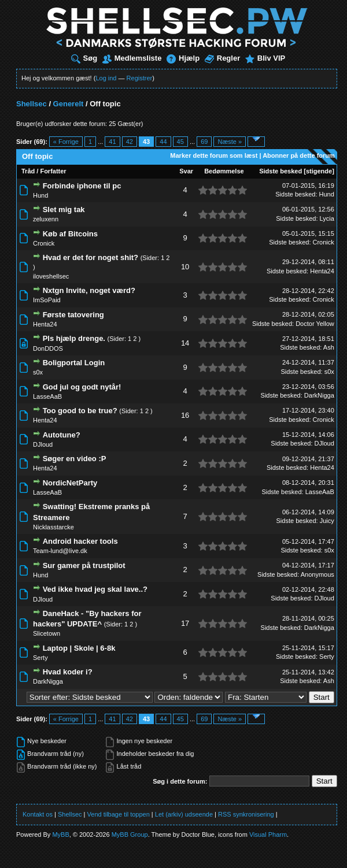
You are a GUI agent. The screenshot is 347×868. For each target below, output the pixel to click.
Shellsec (32, 104)
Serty (40, 658)
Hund (40, 195)
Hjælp (183, 58)
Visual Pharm (268, 834)
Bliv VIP (265, 58)
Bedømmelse (224, 171)
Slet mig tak (64, 209)
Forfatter (53, 171)
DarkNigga (319, 395)
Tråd (28, 171)
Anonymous (318, 574)
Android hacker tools (80, 541)
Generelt (69, 104)
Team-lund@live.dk (60, 551)
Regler (222, 58)
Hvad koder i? (68, 672)
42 (130, 142)
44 (163, 142)
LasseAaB (47, 396)
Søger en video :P (75, 459)
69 (204, 142)
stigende (319, 171)
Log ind (106, 78)
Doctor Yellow (315, 324)
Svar (186, 171)
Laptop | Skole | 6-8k (79, 648)
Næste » (230, 142)
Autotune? (62, 435)
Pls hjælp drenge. (74, 338)
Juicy (327, 521)
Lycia (327, 218)
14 (185, 343)
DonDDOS (48, 348)
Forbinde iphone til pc (82, 186)
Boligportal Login (74, 363)
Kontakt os (38, 814)
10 (185, 267)
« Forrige (66, 142)
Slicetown (47, 633)
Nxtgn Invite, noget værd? (89, 290)
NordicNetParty (70, 483)
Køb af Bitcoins (70, 234)
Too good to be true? (80, 411)
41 (112, 142)
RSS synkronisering (246, 814)
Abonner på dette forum (299, 155)
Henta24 (322, 271)
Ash (329, 347)
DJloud (43, 444)
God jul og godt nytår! (82, 387)
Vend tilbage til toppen (119, 814)
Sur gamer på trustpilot (84, 565)
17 (185, 623)
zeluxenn (46, 219)
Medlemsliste (132, 58)
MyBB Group (130, 834)
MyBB (60, 834)
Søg (84, 58)
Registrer (140, 78)
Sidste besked (280, 171)
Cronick (44, 243)
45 (180, 142)
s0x (38, 372)
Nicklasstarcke (53, 527)
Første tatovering (73, 315)
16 (185, 415)
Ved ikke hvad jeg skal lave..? (95, 589)
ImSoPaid (47, 300)
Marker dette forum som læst (214, 155)
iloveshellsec (51, 276)
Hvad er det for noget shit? (91, 257)
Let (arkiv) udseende (184, 814)
